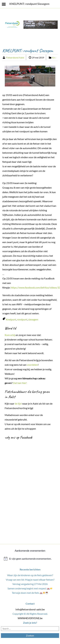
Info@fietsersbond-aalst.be (30, 609)
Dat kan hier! (20, 383)
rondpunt (22, 319)
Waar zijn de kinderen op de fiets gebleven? (30, 575)
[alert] (30, 559)
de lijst (18, 404)
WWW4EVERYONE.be (30, 618)
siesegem (33, 319)
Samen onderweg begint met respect (30, 588)
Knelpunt (11, 319)
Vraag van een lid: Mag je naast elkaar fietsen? (30, 580)
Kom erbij (10, 335)
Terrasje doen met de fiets (30, 593)
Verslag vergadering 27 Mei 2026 (30, 584)
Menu (4, 4)
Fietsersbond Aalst (15, 58)
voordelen (32, 365)
